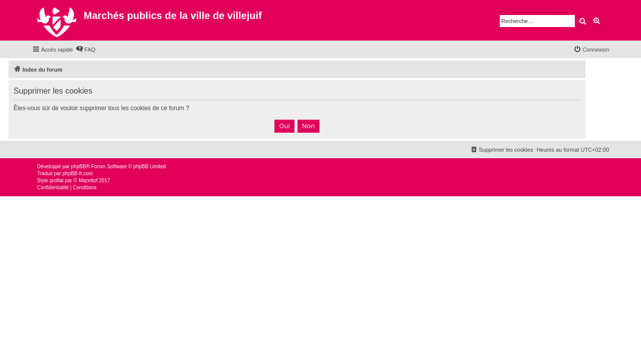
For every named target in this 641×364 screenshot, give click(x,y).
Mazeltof (88, 180)
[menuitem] (86, 50)
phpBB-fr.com (78, 173)
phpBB (79, 166)
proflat (57, 180)
